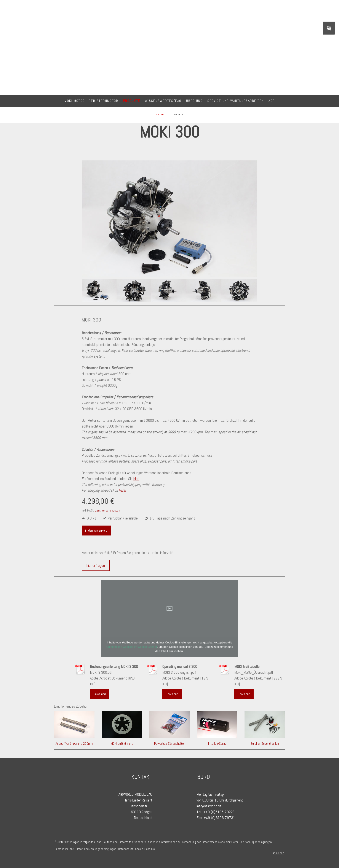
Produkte (132, 101)
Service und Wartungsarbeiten (236, 101)
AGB (272, 101)
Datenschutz (126, 849)
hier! (136, 479)
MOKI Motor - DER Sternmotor (91, 101)
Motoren (160, 114)
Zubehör (179, 114)
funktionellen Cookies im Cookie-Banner (131, 647)
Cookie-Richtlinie (145, 849)
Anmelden (278, 853)
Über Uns (194, 101)
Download (100, 694)
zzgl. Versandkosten (108, 510)
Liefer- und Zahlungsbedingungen (252, 842)
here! (122, 490)
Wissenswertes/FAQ (163, 101)
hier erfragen (96, 565)
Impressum (61, 849)
